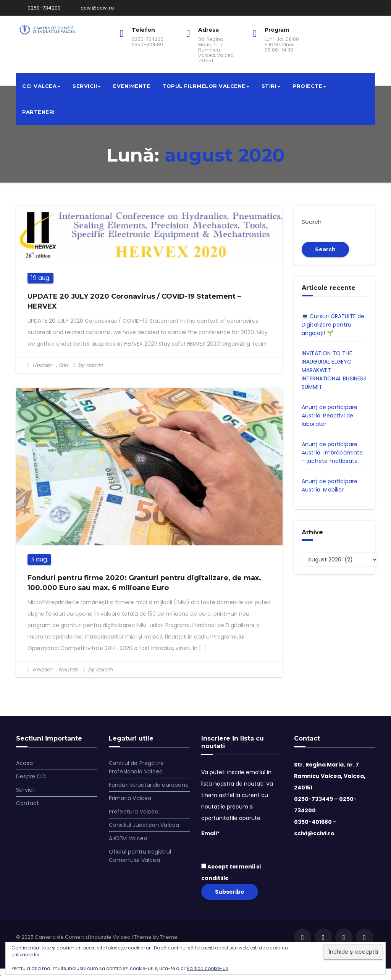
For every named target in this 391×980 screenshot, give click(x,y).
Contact (27, 803)
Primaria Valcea (130, 798)
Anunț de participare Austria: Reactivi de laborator (330, 416)
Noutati (68, 670)
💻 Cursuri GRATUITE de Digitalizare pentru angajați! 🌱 (333, 325)
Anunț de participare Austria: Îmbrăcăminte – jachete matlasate (332, 453)
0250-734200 (41, 8)
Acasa (24, 763)
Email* (242, 843)
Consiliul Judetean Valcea (144, 825)
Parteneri (39, 112)
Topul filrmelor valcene (206, 86)
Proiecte (309, 86)
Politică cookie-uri (208, 968)
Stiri (271, 86)
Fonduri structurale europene (149, 785)
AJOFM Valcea (128, 838)
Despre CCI (31, 776)
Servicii (87, 86)
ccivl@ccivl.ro (94, 8)
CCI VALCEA (41, 86)
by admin (88, 365)
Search (325, 249)
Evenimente (132, 86)
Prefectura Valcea (134, 812)
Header (42, 365)
